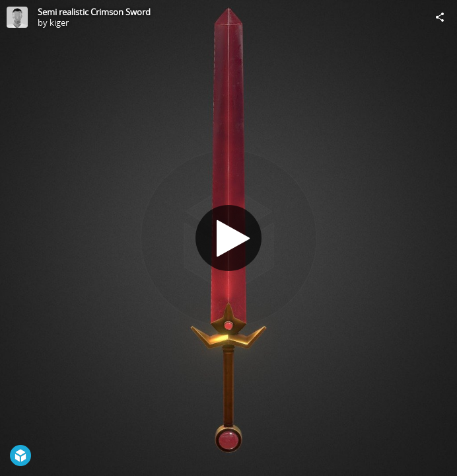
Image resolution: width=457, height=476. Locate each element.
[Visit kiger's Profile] (17, 17)
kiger (59, 22)
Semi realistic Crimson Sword (94, 12)
